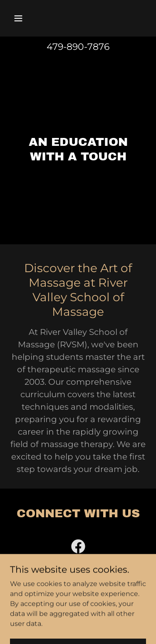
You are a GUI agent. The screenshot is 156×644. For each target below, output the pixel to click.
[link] (78, 548)
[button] (26, 18)
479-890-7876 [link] (78, 47)
